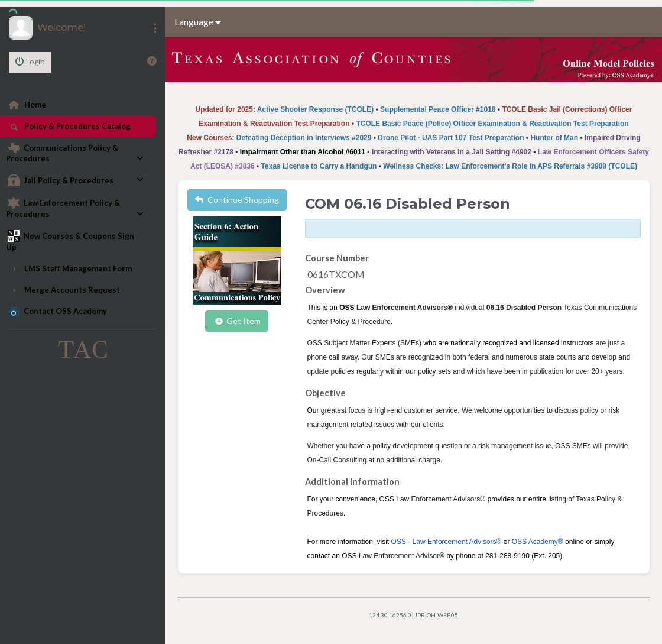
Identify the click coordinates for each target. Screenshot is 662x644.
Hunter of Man (554, 138)
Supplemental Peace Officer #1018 (438, 109)
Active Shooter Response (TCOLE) (315, 109)
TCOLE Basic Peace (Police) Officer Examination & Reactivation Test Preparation (492, 124)
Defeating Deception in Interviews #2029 (304, 138)
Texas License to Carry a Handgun (319, 166)
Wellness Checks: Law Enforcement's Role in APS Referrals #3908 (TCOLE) (510, 166)
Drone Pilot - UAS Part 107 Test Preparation (451, 138)
